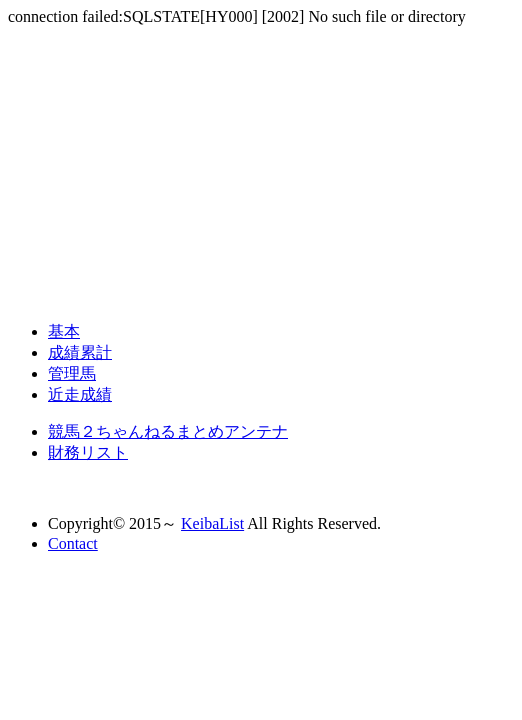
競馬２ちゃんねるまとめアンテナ (168, 431)
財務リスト (88, 452)
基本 (64, 331)
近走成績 (80, 394)
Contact (73, 543)
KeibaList (212, 523)
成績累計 (80, 352)
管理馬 (72, 373)
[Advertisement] (261, 166)
